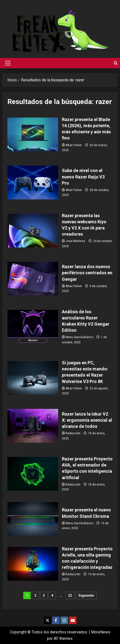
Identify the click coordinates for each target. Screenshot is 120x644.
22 (70, 595)
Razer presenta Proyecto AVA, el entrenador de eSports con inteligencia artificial (33, 474)
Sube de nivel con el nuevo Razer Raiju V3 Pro (33, 183)
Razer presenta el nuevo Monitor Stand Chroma (33, 519)
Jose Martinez (75, 241)
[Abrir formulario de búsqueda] (116, 63)
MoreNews (101, 632)
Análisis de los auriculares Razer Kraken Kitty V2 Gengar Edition (33, 327)
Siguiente (86, 595)
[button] (8, 63)
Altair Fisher (74, 145)
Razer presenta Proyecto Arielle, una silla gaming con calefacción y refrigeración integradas (33, 564)
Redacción (73, 433)
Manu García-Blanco (79, 337)
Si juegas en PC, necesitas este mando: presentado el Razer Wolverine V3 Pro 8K (33, 378)
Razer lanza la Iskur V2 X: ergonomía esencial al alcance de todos (33, 426)
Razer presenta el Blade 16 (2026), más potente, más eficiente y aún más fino (33, 134)
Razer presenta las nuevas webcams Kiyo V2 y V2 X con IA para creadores (33, 231)
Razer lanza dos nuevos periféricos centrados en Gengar (33, 279)
